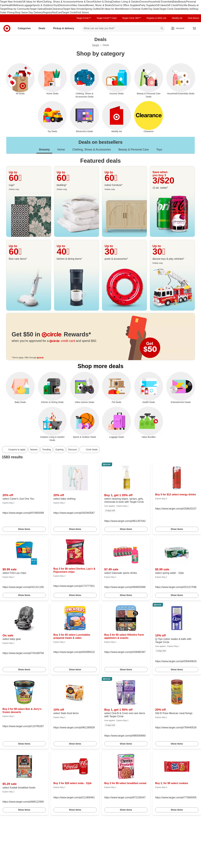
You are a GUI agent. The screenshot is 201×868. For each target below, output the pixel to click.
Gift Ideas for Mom (32, 2)
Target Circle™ (84, 18)
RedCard (57, 12)
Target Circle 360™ (131, 18)
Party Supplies (148, 5)
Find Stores (83, 12)
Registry (47, 12)
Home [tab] (61, 150)
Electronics (65, 5)
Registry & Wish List (156, 18)
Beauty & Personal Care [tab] (134, 150)
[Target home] (7, 28)
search (162, 29)
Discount (72, 450)
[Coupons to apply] (15, 450)
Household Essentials (160, 2)
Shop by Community (18, 9)
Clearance (57, 9)
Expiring (59, 450)
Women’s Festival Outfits (134, 9)
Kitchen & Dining (102, 2)
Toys (56, 5)
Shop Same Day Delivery (29, 12)
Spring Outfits (92, 9)
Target (95, 45)
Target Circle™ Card (107, 18)
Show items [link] (24, 529)
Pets (180, 5)
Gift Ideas (161, 5)
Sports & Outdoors (43, 5)
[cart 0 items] (194, 28)
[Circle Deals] (89, 450)
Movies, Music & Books (99, 5)
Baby (175, 2)
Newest (34, 450)
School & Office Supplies (126, 5)
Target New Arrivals (11, 2)
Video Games (78, 5)
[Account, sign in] (179, 28)
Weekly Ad (186, 9)
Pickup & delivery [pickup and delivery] (65, 28)
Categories (26, 28)
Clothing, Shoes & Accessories (59, 2)
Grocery (144, 2)
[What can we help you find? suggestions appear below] (123, 28)
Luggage (28, 5)
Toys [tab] (159, 150)
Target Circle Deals (170, 9)
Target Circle (69, 12)
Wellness (18, 5)
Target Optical (37, 9)
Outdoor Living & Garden (126, 2)
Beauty (182, 2)
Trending (47, 450)
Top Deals (154, 9)
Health (9, 5)
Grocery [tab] (44, 150)
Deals (48, 9)
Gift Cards (172, 5)
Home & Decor (85, 2)
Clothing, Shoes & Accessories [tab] (92, 150)
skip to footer (3, 3)
